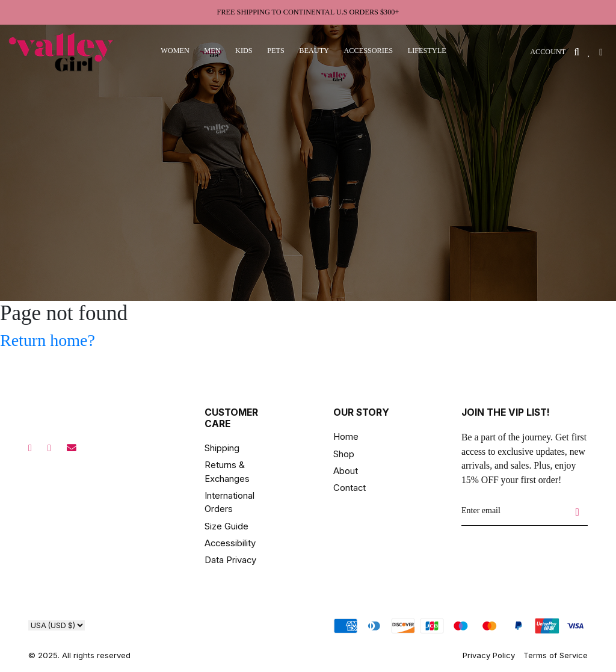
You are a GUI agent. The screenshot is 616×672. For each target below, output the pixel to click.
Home (346, 437)
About (346, 471)
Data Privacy (230, 560)
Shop (344, 454)
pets (276, 51)
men (212, 51)
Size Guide (226, 526)
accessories (368, 51)
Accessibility (230, 543)
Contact (350, 488)
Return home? (48, 340)
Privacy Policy (489, 655)
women (175, 51)
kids (244, 51)
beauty (314, 51)
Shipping (222, 448)
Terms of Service (556, 655)
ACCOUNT (548, 52)
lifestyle (427, 51)
